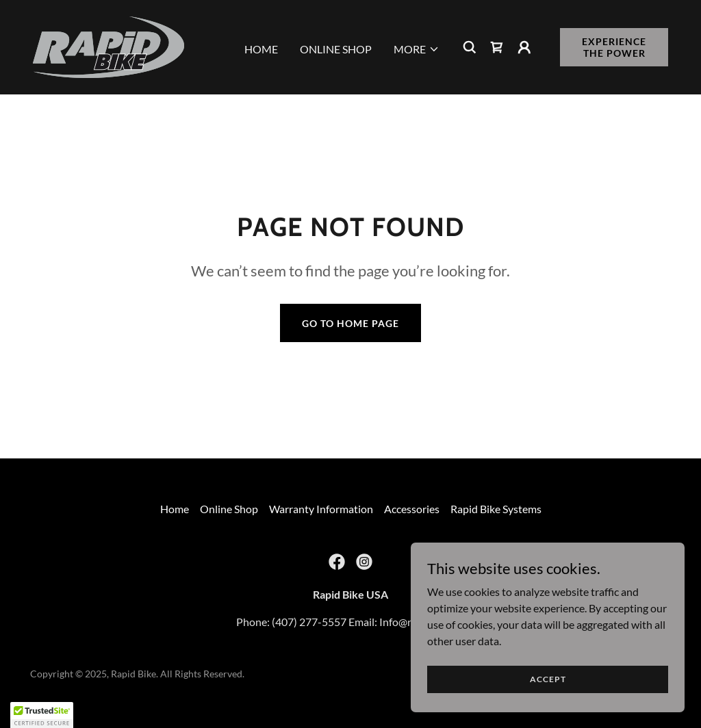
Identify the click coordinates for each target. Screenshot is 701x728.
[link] (109, 45)
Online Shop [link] (336, 49)
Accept (548, 679)
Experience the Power (614, 47)
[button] (417, 49)
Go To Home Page (350, 323)
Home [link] (261, 49)
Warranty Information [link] (321, 509)
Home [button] (175, 509)
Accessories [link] (412, 509)
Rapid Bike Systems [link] (496, 509)
